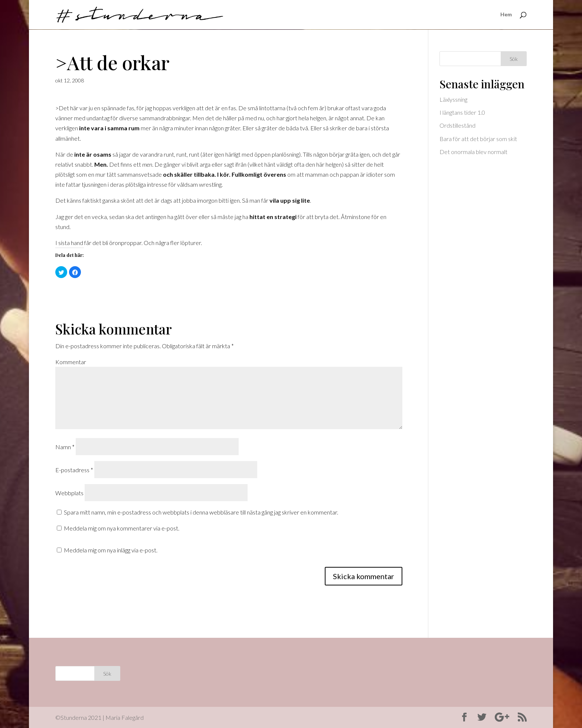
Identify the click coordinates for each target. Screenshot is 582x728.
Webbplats (69, 493)
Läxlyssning (453, 99)
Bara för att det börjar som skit (478, 139)
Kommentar (71, 362)
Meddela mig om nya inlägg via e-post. (111, 550)
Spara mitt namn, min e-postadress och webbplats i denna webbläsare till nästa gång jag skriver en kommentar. (201, 512)
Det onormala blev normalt (473, 152)
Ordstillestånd (457, 125)
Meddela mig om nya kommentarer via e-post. (122, 528)
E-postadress (74, 470)
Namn (65, 447)
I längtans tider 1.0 (462, 112)
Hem (506, 15)
